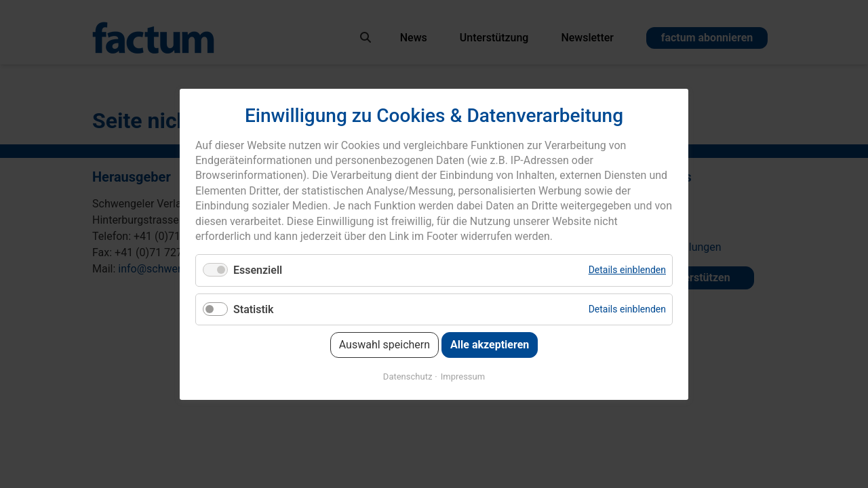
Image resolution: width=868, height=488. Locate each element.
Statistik (253, 309)
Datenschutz (408, 376)
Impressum (463, 376)
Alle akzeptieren (490, 344)
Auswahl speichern (384, 344)
